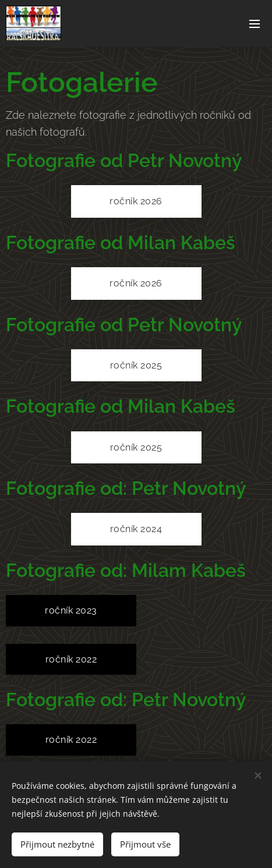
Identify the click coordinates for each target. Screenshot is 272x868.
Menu (255, 24)
